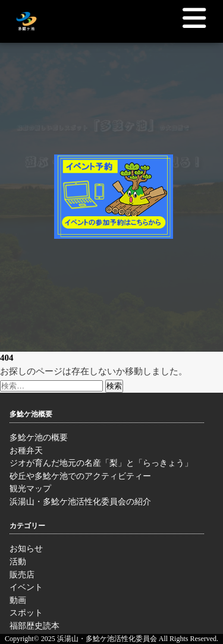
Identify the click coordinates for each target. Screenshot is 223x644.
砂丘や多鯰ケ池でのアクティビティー (107, 478)
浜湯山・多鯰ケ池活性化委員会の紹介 (107, 503)
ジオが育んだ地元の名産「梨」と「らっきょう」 (107, 465)
